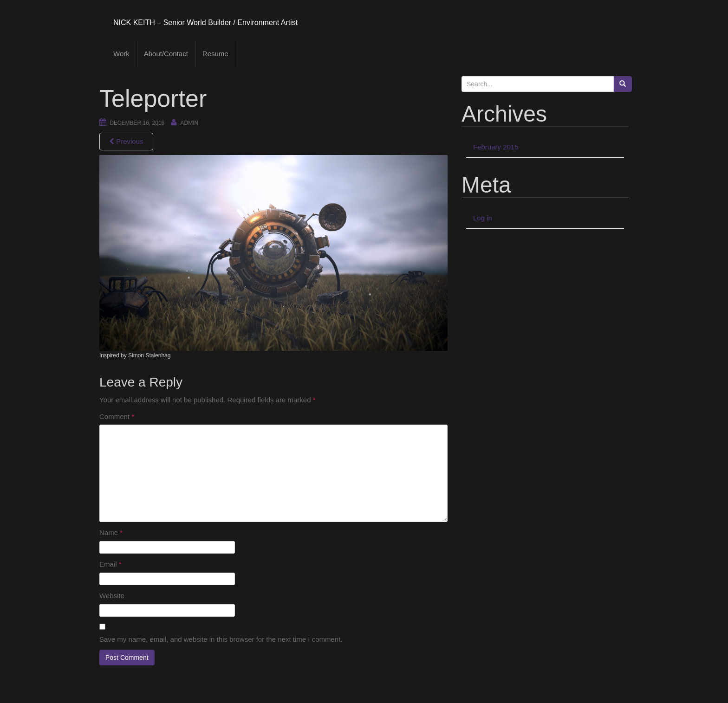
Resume (215, 54)
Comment (117, 416)
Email (110, 564)
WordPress (614, 693)
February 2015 (496, 147)
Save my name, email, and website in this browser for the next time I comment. (221, 639)
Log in (483, 218)
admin (190, 123)
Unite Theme (552, 693)
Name (111, 532)
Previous (126, 141)
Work (121, 54)
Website (112, 596)
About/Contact (166, 54)
